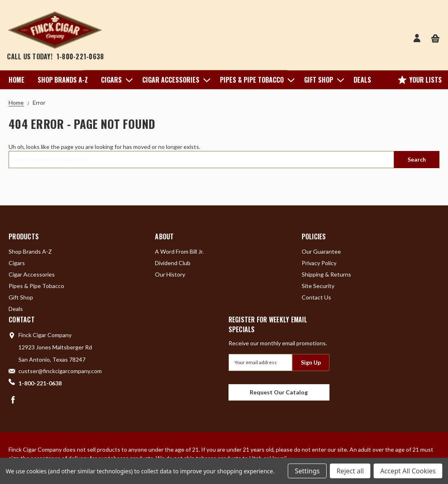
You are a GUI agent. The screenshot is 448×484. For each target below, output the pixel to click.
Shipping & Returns (326, 274)
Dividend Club (173, 263)
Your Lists (420, 80)
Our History (170, 274)
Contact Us (316, 297)
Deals (362, 80)
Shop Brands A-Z (63, 80)
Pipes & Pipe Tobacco (255, 80)
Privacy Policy (319, 263)
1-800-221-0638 (80, 56)
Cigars (115, 80)
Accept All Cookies (408, 471)
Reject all (350, 471)
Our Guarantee (321, 251)
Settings (307, 471)
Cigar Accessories (175, 80)
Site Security (318, 286)
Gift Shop (322, 80)
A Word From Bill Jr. (179, 251)
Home (17, 80)
